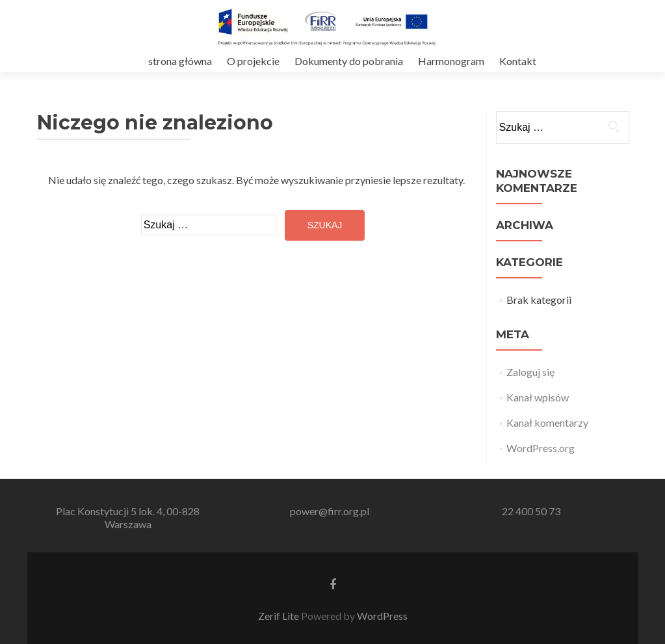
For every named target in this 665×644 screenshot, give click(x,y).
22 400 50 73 (531, 511)
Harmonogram (451, 61)
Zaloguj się (530, 372)
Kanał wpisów (538, 397)
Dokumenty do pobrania (349, 61)
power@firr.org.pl (330, 511)
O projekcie (253, 61)
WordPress (382, 616)
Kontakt (518, 61)
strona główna (180, 61)
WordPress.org (541, 448)
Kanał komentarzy (547, 423)
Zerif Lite (280, 616)
